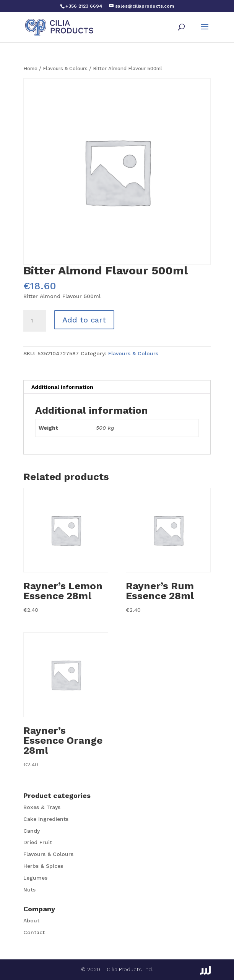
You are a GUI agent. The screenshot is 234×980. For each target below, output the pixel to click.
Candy (32, 831)
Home (30, 69)
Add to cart (84, 320)
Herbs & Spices (43, 866)
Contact (34, 932)
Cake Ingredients (46, 819)
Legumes (35, 878)
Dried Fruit (38, 842)
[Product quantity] (35, 321)
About (31, 920)
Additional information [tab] (62, 387)
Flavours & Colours (65, 69)
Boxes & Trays (42, 807)
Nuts (29, 890)
